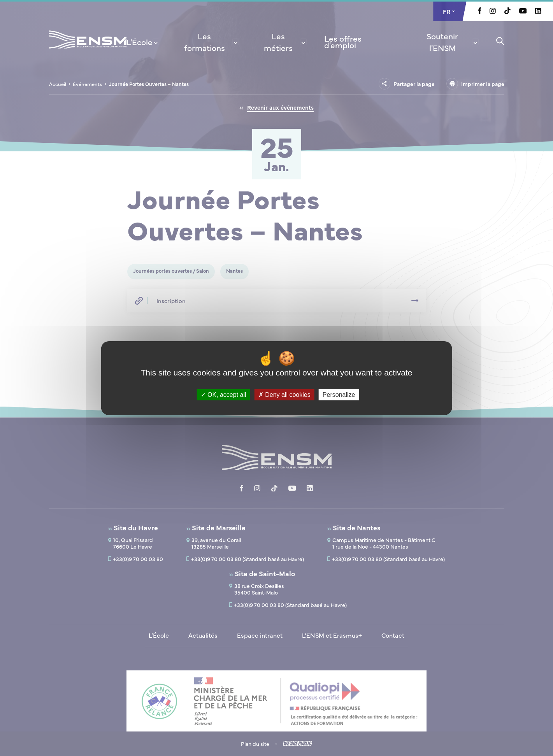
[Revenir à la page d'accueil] (88, 50)
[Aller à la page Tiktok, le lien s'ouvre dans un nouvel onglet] (507, 12)
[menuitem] (143, 42)
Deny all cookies (284, 394)
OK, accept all (224, 394)
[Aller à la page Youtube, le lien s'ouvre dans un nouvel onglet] (523, 11)
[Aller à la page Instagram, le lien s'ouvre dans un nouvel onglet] (493, 11)
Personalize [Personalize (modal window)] (339, 394)
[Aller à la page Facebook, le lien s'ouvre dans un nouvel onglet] (480, 12)
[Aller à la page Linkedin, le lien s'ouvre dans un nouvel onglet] (538, 11)
